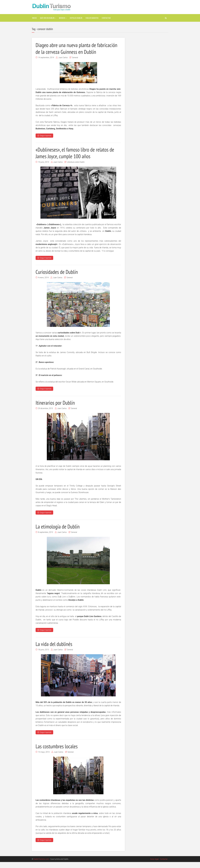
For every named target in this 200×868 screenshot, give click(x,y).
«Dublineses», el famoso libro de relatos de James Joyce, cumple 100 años (78, 159)
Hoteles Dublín (76, 18)
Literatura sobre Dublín (76, 168)
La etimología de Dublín (59, 533)
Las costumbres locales (58, 752)
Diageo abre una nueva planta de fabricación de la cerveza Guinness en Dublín (73, 51)
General (75, 64)
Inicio (34, 18)
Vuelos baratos (92, 18)
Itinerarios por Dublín (57, 409)
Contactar (106, 18)
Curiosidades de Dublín (58, 278)
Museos (62, 18)
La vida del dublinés (55, 650)
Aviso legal (154, 865)
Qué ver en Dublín (47, 18)
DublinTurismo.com (41, 865)
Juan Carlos (63, 64)
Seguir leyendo (44, 142)
